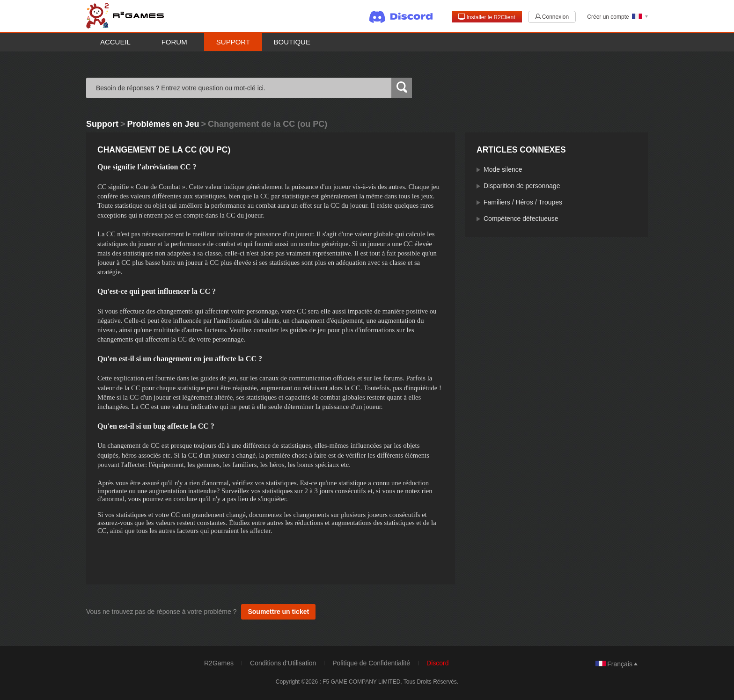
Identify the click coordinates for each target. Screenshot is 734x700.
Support (233, 42)
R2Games (219, 663)
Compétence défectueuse (521, 219)
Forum (174, 42)
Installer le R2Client (487, 17)
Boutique (292, 42)
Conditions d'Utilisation (283, 663)
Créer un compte (608, 17)
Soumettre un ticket (278, 612)
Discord (437, 663)
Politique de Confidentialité (371, 663)
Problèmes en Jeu (163, 124)
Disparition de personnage (522, 186)
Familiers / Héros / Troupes (523, 202)
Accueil (115, 42)
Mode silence (503, 169)
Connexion (552, 17)
